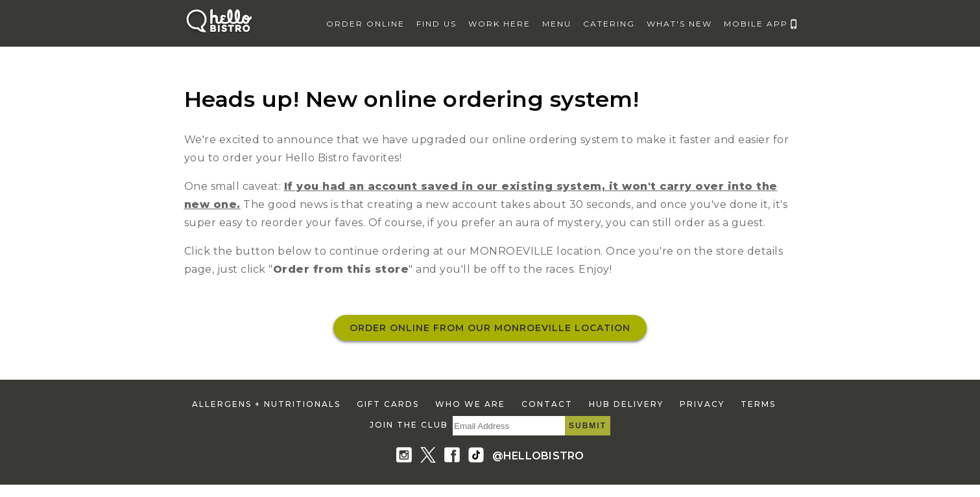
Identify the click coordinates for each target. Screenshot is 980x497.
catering (609, 24)
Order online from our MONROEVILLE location (490, 328)
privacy (702, 404)
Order (365, 24)
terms (758, 404)
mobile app (756, 24)
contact (547, 404)
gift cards (388, 404)
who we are (470, 404)
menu (557, 24)
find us (436, 24)
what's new (679, 24)
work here (499, 24)
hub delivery (626, 404)
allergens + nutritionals (266, 404)
